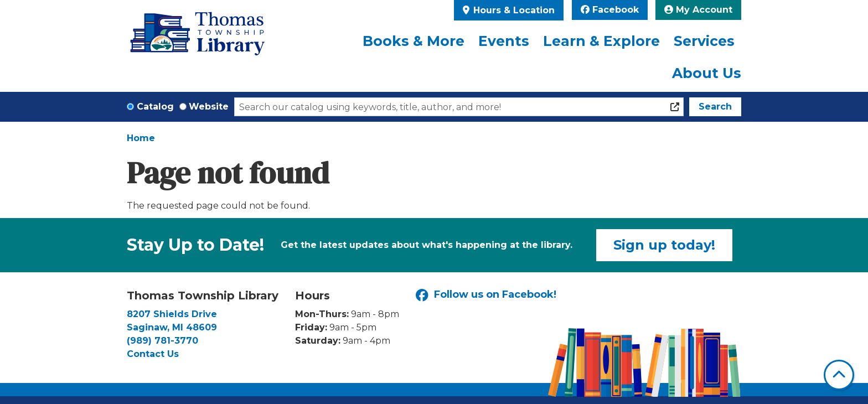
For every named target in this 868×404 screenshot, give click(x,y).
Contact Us (153, 354)
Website (209, 107)
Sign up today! (664, 245)
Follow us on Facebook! (486, 295)
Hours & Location (513, 10)
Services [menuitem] (704, 41)
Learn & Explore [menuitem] (601, 41)
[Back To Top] (839, 375)
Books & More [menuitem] (414, 41)
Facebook (610, 10)
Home (141, 138)
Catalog (155, 107)
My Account (698, 10)
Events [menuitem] (504, 41)
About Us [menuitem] (707, 73)
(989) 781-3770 (162, 341)
